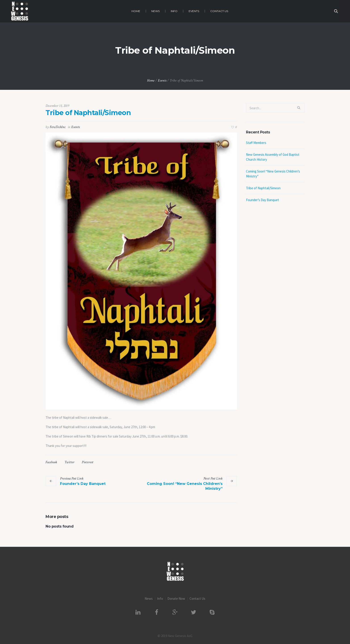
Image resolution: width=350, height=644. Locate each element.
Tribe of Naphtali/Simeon (263, 188)
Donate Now (176, 599)
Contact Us (197, 599)
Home (151, 81)
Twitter (69, 462)
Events (162, 81)
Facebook (51, 462)
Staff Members (256, 143)
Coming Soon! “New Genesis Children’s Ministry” (185, 486)
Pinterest (87, 462)
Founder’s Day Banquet (83, 484)
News (149, 599)
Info (160, 599)
